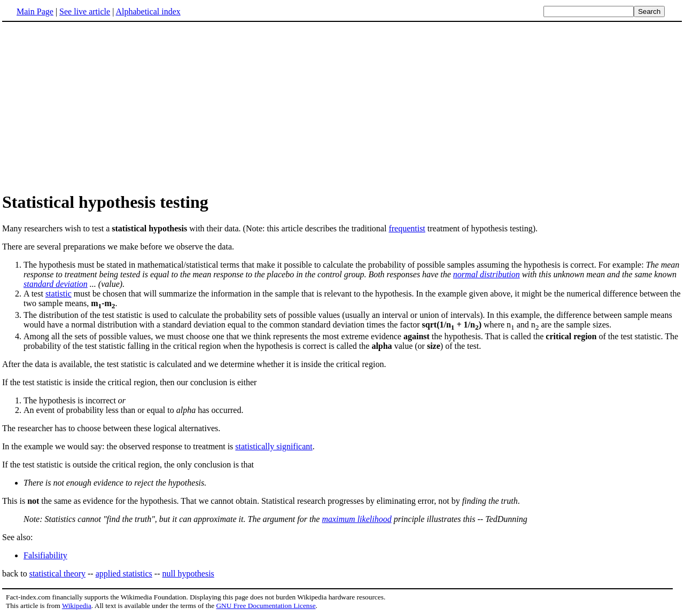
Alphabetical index (148, 11)
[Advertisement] (92, 106)
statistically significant (274, 446)
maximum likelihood (356, 519)
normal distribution (487, 274)
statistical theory (57, 574)
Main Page (35, 11)
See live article (85, 11)
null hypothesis (188, 574)
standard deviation (56, 284)
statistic (59, 294)
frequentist (407, 228)
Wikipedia (77, 606)
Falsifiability (45, 555)
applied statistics (124, 574)
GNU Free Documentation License (266, 606)
